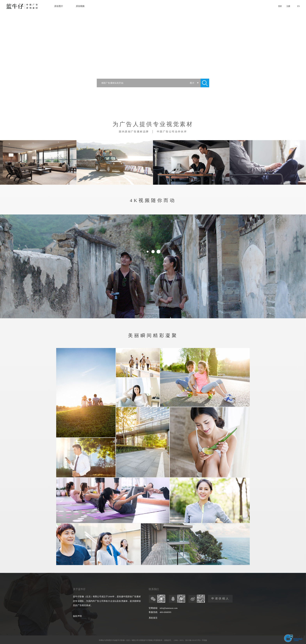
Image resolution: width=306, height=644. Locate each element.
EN (298, 6)
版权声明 (77, 616)
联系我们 (154, 589)
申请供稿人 (220, 599)
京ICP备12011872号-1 (193, 640)
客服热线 (153, 612)
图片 (192, 83)
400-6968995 (165, 612)
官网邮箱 (153, 608)
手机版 (205, 640)
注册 (288, 6)
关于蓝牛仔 (79, 589)
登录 (280, 6)
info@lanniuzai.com (169, 608)
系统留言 (153, 618)
